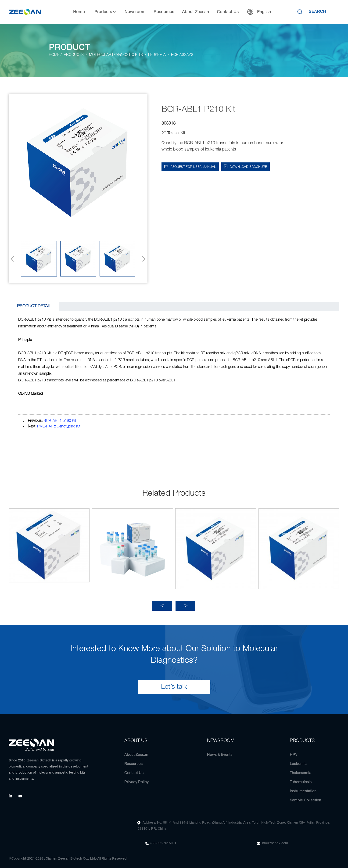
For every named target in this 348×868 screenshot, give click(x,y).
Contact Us (228, 12)
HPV (294, 752)
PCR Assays (182, 55)
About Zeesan (196, 12)
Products (106, 12)
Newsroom (135, 12)
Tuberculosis (301, 779)
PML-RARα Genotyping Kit (59, 427)
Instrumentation (303, 788)
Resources (164, 12)
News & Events (220, 752)
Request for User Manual (193, 167)
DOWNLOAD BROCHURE (248, 167)
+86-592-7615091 (163, 840)
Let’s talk (174, 684)
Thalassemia (301, 770)
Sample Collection (305, 797)
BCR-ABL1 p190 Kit (60, 421)
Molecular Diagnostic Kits (116, 55)
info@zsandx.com (275, 840)
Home (79, 12)
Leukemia (157, 55)
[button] (142, 259)
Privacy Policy (136, 779)
